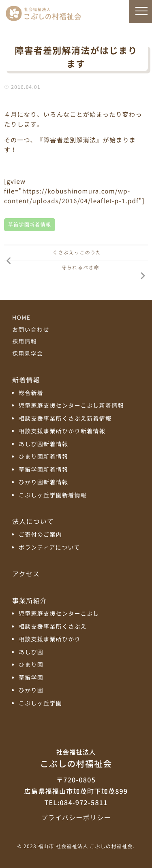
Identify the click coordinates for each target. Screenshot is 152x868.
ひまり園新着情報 (43, 457)
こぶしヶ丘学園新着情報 (53, 495)
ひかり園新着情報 (43, 482)
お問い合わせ (31, 330)
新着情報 (26, 380)
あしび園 (31, 652)
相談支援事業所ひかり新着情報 (62, 431)
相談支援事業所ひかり (50, 639)
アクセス (26, 574)
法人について (33, 521)
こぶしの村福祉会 (76, 758)
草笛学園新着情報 (30, 225)
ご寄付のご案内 (40, 535)
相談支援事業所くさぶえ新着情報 (65, 419)
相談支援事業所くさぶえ (53, 627)
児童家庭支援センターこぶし (59, 614)
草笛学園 (31, 678)
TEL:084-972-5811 (76, 802)
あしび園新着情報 (43, 444)
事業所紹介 (30, 600)
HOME (21, 318)
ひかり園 (31, 691)
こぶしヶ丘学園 (40, 704)
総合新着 (31, 393)
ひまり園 (31, 665)
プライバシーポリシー (76, 817)
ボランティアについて (49, 548)
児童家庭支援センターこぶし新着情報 (71, 406)
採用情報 (25, 342)
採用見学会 (28, 354)
